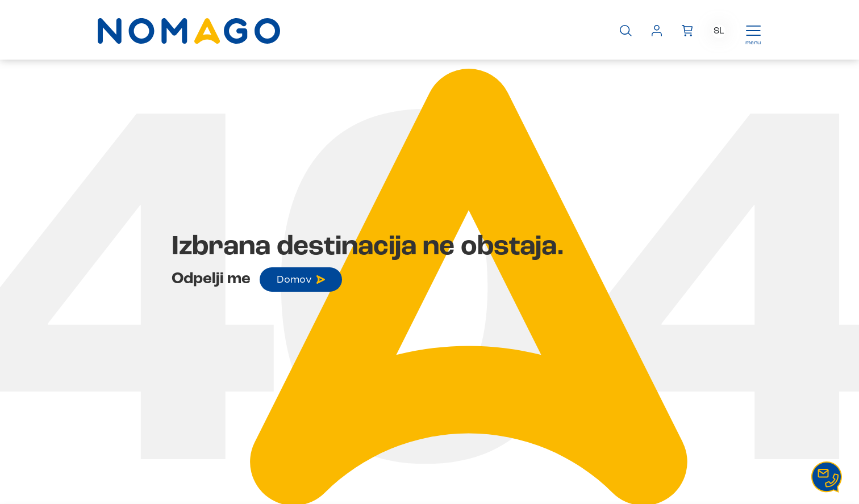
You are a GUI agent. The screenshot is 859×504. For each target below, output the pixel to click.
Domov (301, 280)
